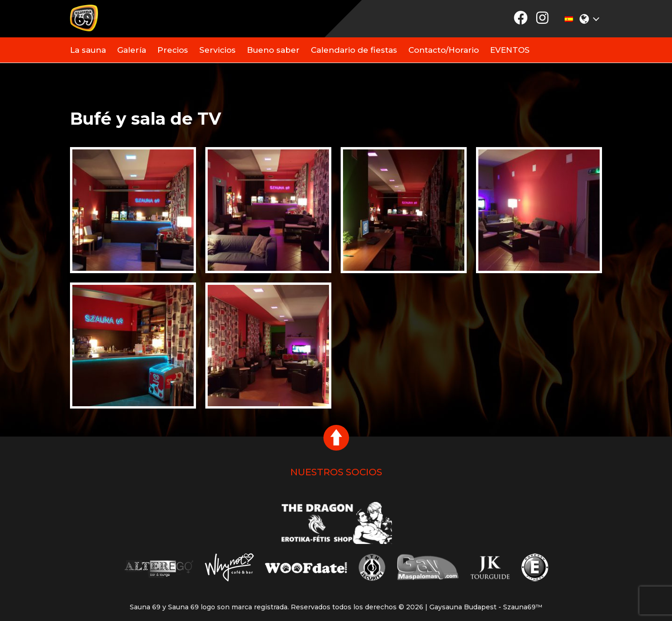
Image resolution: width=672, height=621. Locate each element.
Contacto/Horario (444, 50)
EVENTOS (510, 50)
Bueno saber (273, 50)
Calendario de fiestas (354, 50)
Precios (173, 50)
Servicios (217, 50)
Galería (132, 50)
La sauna (88, 50)
